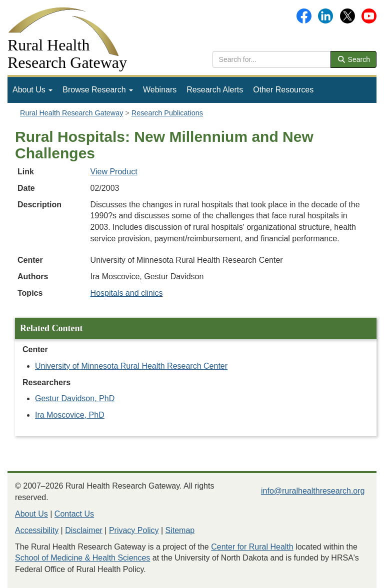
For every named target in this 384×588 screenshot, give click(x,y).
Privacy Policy (134, 530)
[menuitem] (32, 90)
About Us (32, 90)
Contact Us (74, 514)
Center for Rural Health (252, 547)
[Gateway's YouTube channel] (369, 15)
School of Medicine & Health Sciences (82, 558)
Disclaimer (84, 530)
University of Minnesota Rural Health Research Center (131, 366)
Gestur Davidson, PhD (75, 398)
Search (353, 59)
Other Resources (283, 90)
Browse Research (98, 90)
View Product (114, 172)
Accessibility (37, 530)
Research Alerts (215, 90)
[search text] (272, 59)
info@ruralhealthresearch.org (313, 491)
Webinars (160, 90)
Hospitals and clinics (127, 293)
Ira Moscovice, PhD (70, 415)
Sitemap (180, 530)
